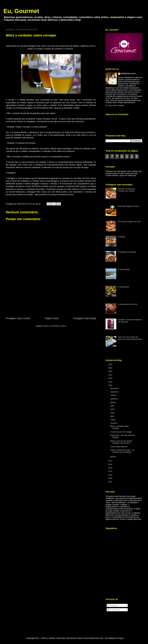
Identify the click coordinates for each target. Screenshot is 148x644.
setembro (114, 399)
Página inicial (52, 318)
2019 (111, 382)
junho (113, 409)
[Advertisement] (51, 300)
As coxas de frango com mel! (129, 222)
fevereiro (114, 423)
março (113, 420)
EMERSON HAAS (128, 74)
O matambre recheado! (127, 252)
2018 (111, 385)
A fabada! (122, 237)
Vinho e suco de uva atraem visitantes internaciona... (121, 442)
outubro (114, 395)
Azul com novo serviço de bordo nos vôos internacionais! (130, 338)
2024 (111, 365)
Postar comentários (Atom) (55, 326)
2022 (111, 372)
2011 (111, 482)
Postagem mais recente (18, 318)
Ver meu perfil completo (115, 105)
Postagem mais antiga (85, 318)
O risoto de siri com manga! (121, 432)
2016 (111, 464)
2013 (111, 475)
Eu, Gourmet (21, 11)
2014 (111, 471)
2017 (111, 461)
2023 (111, 368)
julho (113, 406)
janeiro (113, 457)
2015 (111, 468)
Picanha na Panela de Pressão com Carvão (126, 190)
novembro (115, 392)
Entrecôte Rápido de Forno (128, 206)
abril (112, 416)
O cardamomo (123, 287)
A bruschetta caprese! (119, 447)
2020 (111, 378)
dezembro (115, 388)
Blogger (120, 638)
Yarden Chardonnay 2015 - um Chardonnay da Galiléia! (122, 451)
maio (113, 413)
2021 (111, 375)
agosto (113, 402)
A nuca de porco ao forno (128, 304)
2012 (111, 478)
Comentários (113, 610)
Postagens (113, 605)
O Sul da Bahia (124, 269)
